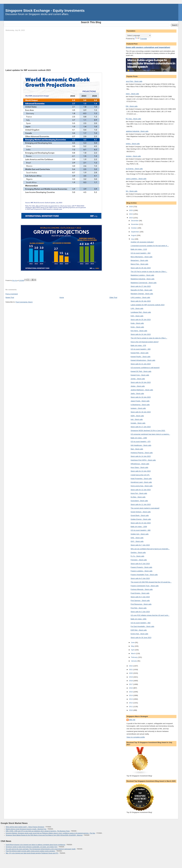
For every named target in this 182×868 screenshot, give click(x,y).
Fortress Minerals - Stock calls (142, 589)
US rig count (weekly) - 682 (141, 623)
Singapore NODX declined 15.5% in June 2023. (148, 431)
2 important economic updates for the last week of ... (150, 246)
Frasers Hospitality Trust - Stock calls (144, 575)
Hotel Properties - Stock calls (141, 479)
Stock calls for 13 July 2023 (141, 471)
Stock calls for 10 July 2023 (141, 523)
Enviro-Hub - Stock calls (139, 634)
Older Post (113, 297)
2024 (131, 214)
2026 (131, 207)
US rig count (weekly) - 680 (141, 530)
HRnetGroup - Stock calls (140, 464)
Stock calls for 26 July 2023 (141, 301)
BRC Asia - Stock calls (133, 119)
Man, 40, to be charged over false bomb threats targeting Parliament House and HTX (32, 853)
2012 (131, 703)
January (134, 661)
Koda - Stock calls (137, 323)
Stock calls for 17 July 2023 (141, 427)
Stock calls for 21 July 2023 (141, 364)
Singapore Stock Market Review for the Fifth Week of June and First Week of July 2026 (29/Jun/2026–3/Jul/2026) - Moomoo (44, 835)
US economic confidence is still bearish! (145, 368)
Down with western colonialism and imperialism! (148, 47)
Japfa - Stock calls (137, 393)
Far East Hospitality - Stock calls (142, 626)
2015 (131, 692)
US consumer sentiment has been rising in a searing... (150, 434)
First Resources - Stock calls (141, 604)
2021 (131, 670)
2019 (131, 677)
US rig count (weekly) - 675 (141, 442)
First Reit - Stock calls (139, 608)
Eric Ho (132, 720)
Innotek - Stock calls (138, 423)
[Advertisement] (61, 50)
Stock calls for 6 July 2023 (140, 564)
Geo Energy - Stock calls (134, 169)
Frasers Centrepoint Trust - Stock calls (145, 586)
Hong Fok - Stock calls (139, 493)
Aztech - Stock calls (132, 94)
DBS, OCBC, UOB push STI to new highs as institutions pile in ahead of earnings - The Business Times (38, 831)
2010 (131, 710)
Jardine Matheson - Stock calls (142, 390)
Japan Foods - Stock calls (140, 401)
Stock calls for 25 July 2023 (141, 320)
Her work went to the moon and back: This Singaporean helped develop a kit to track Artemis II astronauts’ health (41, 849)
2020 (131, 673)
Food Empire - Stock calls (140, 593)
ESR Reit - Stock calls (139, 630)
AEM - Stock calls (131, 106)
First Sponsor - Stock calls (140, 601)
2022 (131, 666)
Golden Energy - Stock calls (141, 519)
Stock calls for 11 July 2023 (141, 504)
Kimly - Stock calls (137, 327)
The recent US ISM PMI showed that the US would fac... (151, 582)
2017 (131, 684)
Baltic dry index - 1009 (139, 527)
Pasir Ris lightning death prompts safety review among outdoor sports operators (30, 851)
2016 (131, 688)
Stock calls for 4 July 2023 (140, 597)
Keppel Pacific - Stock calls (141, 357)
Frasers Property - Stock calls (141, 567)
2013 (131, 699)
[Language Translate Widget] (138, 35)
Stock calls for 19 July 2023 (141, 397)
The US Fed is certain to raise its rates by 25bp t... (149, 272)
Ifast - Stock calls (137, 449)
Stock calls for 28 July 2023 (141, 268)
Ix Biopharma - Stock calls (140, 405)
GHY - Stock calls (137, 541)
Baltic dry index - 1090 (139, 438)
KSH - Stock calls (131, 191)
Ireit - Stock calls (137, 419)
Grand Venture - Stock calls (141, 512)
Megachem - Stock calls (139, 260)
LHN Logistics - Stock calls (140, 297)
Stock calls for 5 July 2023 (140, 578)
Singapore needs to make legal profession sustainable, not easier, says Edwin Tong (32, 847)
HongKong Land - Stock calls (141, 482)
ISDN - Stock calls (137, 416)
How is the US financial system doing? (145, 342)
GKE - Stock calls (137, 538)
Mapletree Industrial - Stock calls (136, 131)
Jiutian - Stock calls (138, 386)
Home (62, 297)
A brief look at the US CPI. (140, 475)
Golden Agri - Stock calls (140, 534)
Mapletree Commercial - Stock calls (144, 283)
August (134, 235)
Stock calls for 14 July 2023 (141, 456)
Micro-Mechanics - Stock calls (142, 257)
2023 (131, 218)
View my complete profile (136, 737)
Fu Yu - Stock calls (137, 556)
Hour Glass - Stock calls (139, 467)
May (133, 646)
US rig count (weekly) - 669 (141, 349)
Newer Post (10, 297)
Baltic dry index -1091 (139, 619)
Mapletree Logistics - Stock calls (142, 275)
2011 (131, 707)
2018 (131, 681)
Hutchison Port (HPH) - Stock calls (143, 460)
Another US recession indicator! (142, 242)
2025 (131, 210)
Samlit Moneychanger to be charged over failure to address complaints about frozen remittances (36, 845)
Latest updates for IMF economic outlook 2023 (148, 305)
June (133, 642)
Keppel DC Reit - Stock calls (141, 371)
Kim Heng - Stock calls (139, 331)
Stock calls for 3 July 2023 (140, 612)
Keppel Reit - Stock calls (140, 353)
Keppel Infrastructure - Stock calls (143, 360)
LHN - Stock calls (137, 308)
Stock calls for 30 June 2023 (141, 638)
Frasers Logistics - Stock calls (135, 179)
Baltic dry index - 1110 (139, 249)
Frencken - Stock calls (133, 156)
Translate (141, 39)
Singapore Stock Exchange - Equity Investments (45, 11)
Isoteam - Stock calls (138, 408)
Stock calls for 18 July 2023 (141, 412)
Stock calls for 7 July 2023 (140, 545)
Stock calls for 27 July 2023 (141, 286)
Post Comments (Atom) (24, 302)
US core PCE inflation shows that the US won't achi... (150, 615)
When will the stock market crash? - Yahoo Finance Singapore (25, 827)
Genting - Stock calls (132, 144)
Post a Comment (12, 294)
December (135, 221)
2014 (131, 695)
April (133, 650)
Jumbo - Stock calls (138, 379)
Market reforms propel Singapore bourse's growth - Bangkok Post (26, 829)
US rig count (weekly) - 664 (141, 253)
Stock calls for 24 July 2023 (141, 334)
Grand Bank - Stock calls (140, 515)
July (133, 239)
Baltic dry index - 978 (138, 345)
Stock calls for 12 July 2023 (141, 490)
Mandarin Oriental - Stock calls (142, 294)
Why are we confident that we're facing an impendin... (150, 549)
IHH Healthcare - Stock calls (141, 445)
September (135, 232)
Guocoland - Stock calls (139, 501)
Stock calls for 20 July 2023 (141, 382)
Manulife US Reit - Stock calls (141, 290)
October (134, 228)
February (135, 657)
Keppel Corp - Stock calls (140, 375)
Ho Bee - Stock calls (138, 497)
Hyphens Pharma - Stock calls (142, 453)
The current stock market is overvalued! (145, 508)
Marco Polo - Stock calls (133, 81)
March (134, 653)
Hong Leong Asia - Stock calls (142, 486)
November (135, 224)
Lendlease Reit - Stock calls (141, 312)
